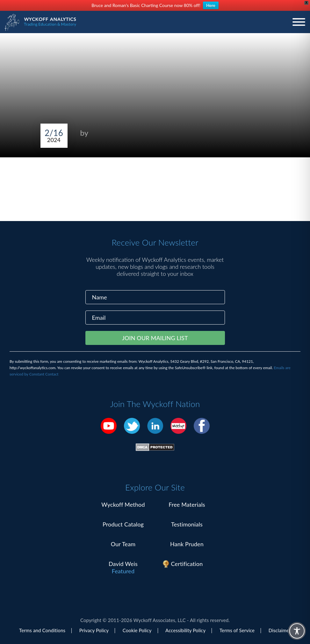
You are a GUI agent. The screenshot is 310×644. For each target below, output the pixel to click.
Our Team (123, 544)
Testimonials (187, 524)
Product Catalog (123, 524)
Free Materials (187, 504)
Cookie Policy (137, 630)
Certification (187, 564)
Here (211, 5)
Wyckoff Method (123, 504)
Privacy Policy (94, 630)
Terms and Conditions (42, 630)
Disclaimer (280, 630)
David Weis (123, 564)
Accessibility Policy (185, 630)
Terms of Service (237, 630)
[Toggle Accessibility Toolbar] (297, 631)
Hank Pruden (187, 544)
